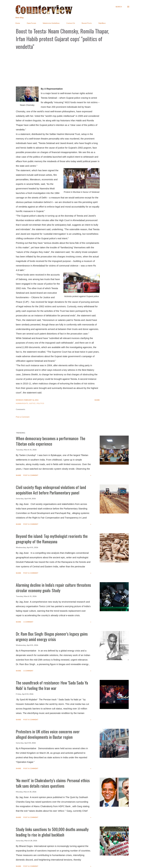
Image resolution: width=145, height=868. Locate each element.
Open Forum (31, 23)
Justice (33, 403)
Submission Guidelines (51, 23)
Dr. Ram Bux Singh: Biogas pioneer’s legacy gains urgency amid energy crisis (52, 636)
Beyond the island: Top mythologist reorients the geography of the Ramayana (52, 539)
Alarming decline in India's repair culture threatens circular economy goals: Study (53, 588)
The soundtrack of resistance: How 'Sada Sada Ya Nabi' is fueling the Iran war (52, 685)
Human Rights (22, 403)
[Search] (119, 7)
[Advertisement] (72, 68)
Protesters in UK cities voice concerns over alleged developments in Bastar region (48, 734)
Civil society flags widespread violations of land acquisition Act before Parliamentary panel (51, 490)
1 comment (28, 622)
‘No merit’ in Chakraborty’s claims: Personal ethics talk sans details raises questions (53, 783)
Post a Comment (23, 417)
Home (18, 23)
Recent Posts (87, 23)
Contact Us (71, 23)
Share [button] (97, 400)
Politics (40, 403)
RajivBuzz (102, 23)
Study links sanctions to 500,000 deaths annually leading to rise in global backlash (52, 832)
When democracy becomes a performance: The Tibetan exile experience (51, 441)
